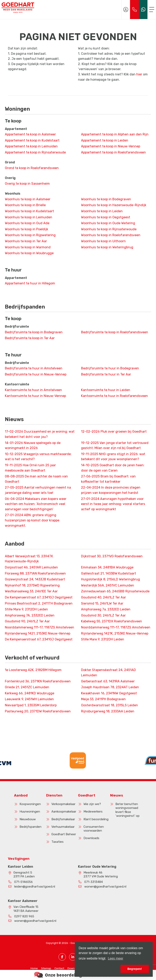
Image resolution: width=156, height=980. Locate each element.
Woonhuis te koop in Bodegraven (106, 199)
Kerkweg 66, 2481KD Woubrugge (30, 693)
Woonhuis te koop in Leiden (102, 211)
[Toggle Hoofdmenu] (152, 10)
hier (139, 74)
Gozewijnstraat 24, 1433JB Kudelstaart (35, 579)
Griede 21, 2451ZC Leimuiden (27, 687)
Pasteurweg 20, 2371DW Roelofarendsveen (38, 711)
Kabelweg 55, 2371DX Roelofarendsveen (112, 621)
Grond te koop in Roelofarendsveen (32, 168)
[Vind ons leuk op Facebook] (62, 957)
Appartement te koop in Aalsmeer (30, 134)
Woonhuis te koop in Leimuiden (29, 217)
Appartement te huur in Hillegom (30, 283)
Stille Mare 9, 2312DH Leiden (26, 609)
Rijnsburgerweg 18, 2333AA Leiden (108, 711)
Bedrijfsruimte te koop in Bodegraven (34, 332)
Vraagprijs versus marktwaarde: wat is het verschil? (38, 457)
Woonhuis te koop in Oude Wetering (108, 223)
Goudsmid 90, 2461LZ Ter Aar (27, 621)
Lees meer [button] (116, 958)
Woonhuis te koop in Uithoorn (103, 241)
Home (34, 968)
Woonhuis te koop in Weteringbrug (107, 247)
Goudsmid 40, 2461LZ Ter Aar (103, 597)
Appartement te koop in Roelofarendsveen (113, 152)
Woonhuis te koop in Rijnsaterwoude (109, 229)
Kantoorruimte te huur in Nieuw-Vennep (35, 396)
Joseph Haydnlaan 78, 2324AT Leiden (110, 687)
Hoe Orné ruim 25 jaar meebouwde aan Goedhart (30, 468)
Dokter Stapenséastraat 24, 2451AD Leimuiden (108, 673)
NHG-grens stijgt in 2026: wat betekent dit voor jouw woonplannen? (113, 457)
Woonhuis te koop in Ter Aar (26, 241)
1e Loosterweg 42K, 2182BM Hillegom (33, 670)
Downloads (74, 968)
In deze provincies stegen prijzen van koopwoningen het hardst (111, 490)
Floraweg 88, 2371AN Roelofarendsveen (35, 573)
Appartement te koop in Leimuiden (31, 146)
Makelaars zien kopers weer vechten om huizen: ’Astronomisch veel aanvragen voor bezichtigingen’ (36, 504)
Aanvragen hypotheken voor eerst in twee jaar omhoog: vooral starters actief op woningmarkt (113, 504)
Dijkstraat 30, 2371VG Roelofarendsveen (112, 556)
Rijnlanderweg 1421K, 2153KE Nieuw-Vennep (115, 633)
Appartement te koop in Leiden (105, 140)
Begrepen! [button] (135, 969)
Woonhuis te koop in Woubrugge (29, 253)
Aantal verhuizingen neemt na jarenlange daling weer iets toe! (38, 490)
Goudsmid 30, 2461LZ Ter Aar (103, 615)
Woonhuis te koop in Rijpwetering (30, 235)
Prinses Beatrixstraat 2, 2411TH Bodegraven (39, 603)
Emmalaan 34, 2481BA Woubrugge (107, 567)
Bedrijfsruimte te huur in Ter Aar (106, 374)
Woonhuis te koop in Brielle (25, 205)
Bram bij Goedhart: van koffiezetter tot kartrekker (108, 479)
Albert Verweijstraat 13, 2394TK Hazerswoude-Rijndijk (29, 559)
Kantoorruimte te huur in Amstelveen (33, 390)
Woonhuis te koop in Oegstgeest (106, 217)
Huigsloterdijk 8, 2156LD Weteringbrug (110, 579)
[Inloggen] (126, 10)
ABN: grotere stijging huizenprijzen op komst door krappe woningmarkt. (32, 520)
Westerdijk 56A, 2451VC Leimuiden (108, 585)
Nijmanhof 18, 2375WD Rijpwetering (32, 585)
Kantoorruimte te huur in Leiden (106, 390)
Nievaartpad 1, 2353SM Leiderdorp (31, 705)
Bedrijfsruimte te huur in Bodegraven (110, 368)
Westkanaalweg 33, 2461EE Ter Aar (31, 591)
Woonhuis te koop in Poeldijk (27, 229)
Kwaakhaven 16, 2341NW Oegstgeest (109, 693)
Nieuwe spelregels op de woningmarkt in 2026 (33, 446)
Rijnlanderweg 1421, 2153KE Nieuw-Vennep (38, 633)
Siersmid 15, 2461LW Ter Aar (102, 603)
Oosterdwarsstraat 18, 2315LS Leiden (109, 705)
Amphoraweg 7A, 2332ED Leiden (30, 615)
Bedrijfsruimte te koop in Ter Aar (30, 338)
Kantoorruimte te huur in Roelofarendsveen (114, 396)
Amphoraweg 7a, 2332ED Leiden (106, 609)
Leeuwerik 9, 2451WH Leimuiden (29, 699)
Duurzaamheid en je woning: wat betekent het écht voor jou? (40, 434)
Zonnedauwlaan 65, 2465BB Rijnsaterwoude (115, 591)
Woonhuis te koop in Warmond (28, 247)
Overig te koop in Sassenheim (27, 184)
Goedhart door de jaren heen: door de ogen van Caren (113, 468)
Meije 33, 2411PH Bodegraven (103, 699)
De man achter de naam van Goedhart (36, 479)
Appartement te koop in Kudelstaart (32, 140)
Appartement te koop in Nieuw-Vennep (111, 146)
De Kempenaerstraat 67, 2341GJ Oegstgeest (39, 597)
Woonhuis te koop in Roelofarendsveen (111, 235)
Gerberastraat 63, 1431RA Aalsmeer (108, 681)
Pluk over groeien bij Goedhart (114, 432)
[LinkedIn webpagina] (73, 957)
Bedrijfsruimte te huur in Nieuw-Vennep (36, 374)
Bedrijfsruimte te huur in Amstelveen (34, 368)
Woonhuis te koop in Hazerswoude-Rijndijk (114, 205)
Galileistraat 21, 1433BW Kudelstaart (109, 573)
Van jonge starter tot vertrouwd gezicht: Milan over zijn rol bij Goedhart (115, 446)
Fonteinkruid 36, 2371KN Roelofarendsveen (38, 681)
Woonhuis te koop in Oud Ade (27, 223)
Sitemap (46, 968)
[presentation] (73, 773)
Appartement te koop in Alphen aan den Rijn (115, 134)
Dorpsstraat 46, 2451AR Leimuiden (31, 567)
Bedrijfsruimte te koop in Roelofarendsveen (115, 332)
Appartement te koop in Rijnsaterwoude (35, 152)
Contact (59, 968)
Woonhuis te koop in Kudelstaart (29, 211)
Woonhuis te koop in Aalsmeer (28, 199)
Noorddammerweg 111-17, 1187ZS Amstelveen (40, 627)
